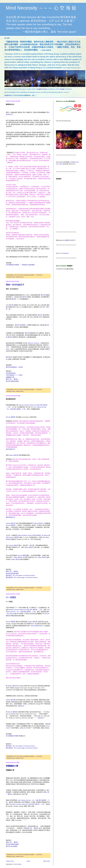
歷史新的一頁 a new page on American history (20, 575)
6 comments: (39, 588)
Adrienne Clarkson (33, 343)
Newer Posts (10, 861)
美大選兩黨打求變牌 (12, 736)
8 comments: (39, 756)
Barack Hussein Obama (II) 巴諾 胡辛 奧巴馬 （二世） (26, 610)
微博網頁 (67, 240)
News (22, 277)
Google (62, 89)
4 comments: (39, 275)
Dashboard (65, 253)
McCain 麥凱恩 (11, 417)
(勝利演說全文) (10, 517)
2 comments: (39, 389)
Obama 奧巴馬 (14, 455)
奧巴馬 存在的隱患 (12, 846)
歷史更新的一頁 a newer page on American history (22, 577)
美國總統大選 (10, 377)
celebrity (18, 277)
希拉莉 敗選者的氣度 (12, 381)
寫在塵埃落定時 (11, 373)
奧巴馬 (43, 295)
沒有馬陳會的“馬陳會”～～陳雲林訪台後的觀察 (20, 265)
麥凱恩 (23, 325)
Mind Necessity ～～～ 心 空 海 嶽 (41, 8)
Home (28, 861)
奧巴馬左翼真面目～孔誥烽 (14, 367)
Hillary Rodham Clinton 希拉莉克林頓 (29, 535)
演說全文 (21, 706)
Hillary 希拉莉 (38, 523)
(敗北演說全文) (10, 449)
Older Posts (47, 861)
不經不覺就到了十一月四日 (14, 375)
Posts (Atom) (18, 864)
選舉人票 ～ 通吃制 (12, 379)
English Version (42, 89)
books (13, 277)
